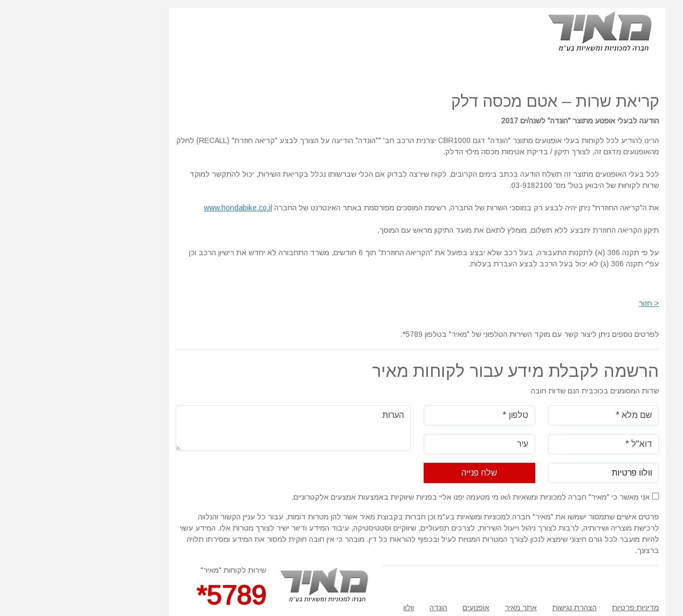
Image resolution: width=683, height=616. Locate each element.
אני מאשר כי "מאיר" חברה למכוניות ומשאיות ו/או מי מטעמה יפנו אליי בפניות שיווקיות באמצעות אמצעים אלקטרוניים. (399, 497)
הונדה (363, 607)
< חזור (573, 303)
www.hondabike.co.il (162, 208)
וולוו (333, 607)
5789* (156, 596)
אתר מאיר (445, 607)
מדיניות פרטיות (560, 607)
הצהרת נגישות (499, 607)
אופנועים (400, 607)
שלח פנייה (404, 473)
